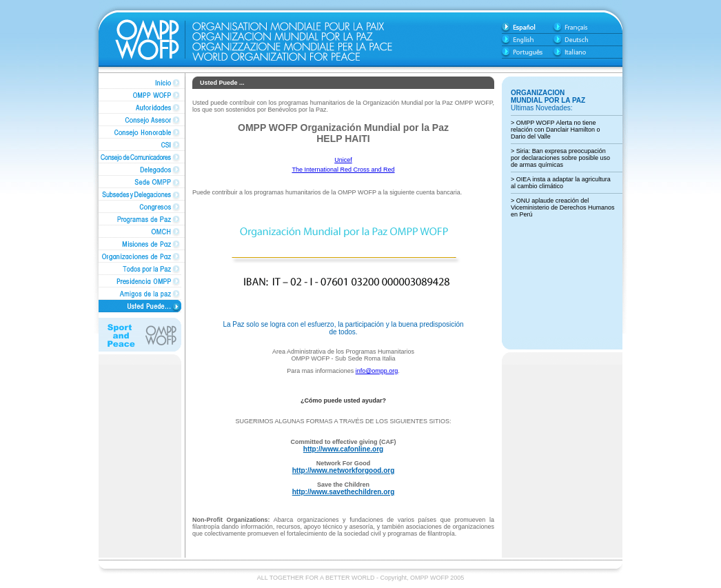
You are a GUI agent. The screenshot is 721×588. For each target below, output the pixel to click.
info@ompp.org (377, 371)
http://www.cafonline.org (343, 449)
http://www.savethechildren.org (344, 492)
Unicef (343, 160)
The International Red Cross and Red (343, 170)
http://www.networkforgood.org (344, 470)
